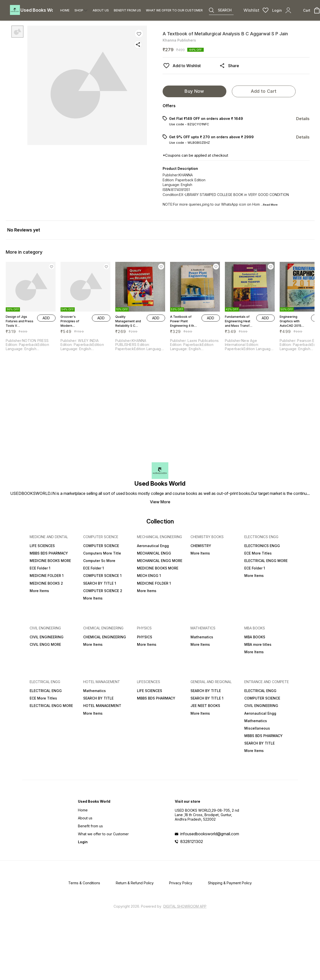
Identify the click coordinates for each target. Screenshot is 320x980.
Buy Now (194, 91)
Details (303, 119)
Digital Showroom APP (185, 906)
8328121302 (192, 841)
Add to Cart (264, 91)
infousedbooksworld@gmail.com (210, 834)
